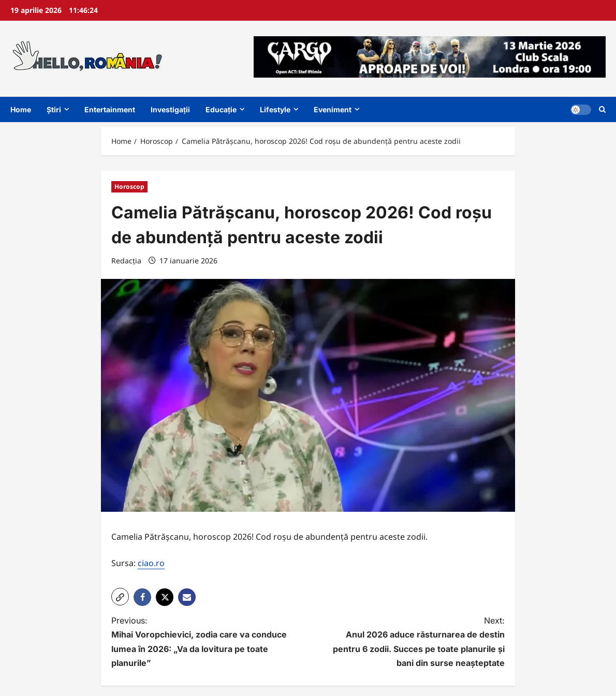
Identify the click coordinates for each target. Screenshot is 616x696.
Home (21, 109)
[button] (120, 597)
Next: (416, 643)
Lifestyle (275, 109)
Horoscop (129, 187)
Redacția (126, 261)
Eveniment (333, 109)
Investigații (170, 109)
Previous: (200, 643)
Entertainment (110, 109)
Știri (54, 109)
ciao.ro (151, 563)
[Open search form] (602, 109)
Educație (221, 109)
